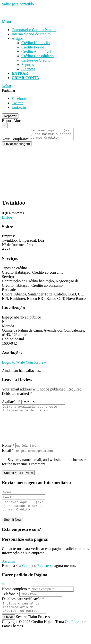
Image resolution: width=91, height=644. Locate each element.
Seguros (28, 65)
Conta (27, 577)
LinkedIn (19, 107)
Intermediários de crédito (31, 34)
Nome (8, 455)
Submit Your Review (18, 482)
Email (8, 460)
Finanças (28, 69)
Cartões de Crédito (36, 60)
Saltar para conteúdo (18, 4)
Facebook (19, 99)
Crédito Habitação (36, 43)
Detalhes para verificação (23, 610)
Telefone (10, 606)
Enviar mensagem (17, 146)
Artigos (17, 38)
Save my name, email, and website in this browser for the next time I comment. (44, 471)
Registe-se (45, 577)
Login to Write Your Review (24, 364)
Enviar (8, 631)
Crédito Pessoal (33, 47)
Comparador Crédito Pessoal (34, 30)
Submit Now (13, 531)
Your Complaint (15, 141)
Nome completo (16, 600)
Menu (6, 21)
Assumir (8, 573)
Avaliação (11, 404)
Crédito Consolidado (37, 56)
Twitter (17, 103)
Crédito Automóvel (36, 52)
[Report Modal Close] (5, 125)
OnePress (72, 635)
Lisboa (7, 219)
